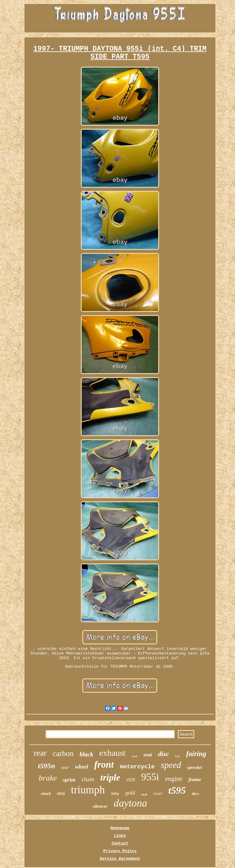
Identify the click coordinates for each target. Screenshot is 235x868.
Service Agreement (120, 859)
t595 (177, 790)
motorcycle (137, 767)
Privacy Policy (120, 851)
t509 (131, 780)
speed (171, 765)
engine (174, 779)
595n (115, 794)
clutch (46, 794)
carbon (63, 753)
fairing (196, 754)
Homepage (120, 828)
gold (130, 793)
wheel (82, 767)
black (86, 754)
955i (150, 777)
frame (195, 779)
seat (148, 755)
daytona (130, 803)
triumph (88, 790)
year (65, 768)
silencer (100, 806)
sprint (69, 780)
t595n (47, 766)
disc (163, 754)
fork (178, 756)
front (104, 764)
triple (110, 777)
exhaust (113, 753)
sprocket (195, 768)
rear (40, 753)
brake (48, 778)
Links (120, 836)
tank (134, 756)
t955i (61, 794)
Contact (120, 843)
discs (196, 794)
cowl (158, 793)
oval (144, 794)
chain (88, 779)
